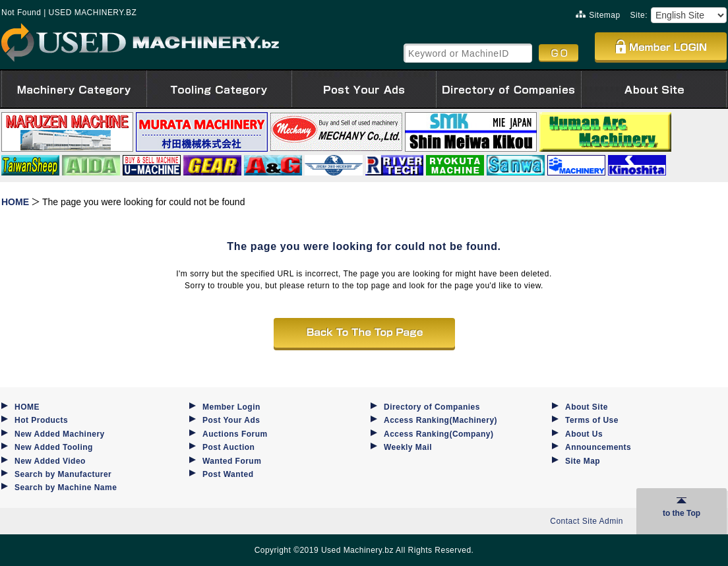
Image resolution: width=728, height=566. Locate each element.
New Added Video (50, 461)
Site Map (583, 461)
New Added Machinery (60, 434)
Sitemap (598, 15)
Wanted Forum (232, 461)
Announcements (598, 447)
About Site (587, 407)
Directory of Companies (432, 407)
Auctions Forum (235, 434)
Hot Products (41, 420)
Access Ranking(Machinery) (440, 420)
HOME (27, 407)
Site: (639, 15)
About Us (584, 434)
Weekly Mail (408, 447)
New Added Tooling (54, 447)
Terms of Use (592, 420)
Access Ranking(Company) (439, 434)
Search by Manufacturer (63, 474)
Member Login (231, 407)
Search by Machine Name (66, 487)
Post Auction (228, 447)
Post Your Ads (231, 420)
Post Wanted (228, 474)
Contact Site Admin (587, 521)
